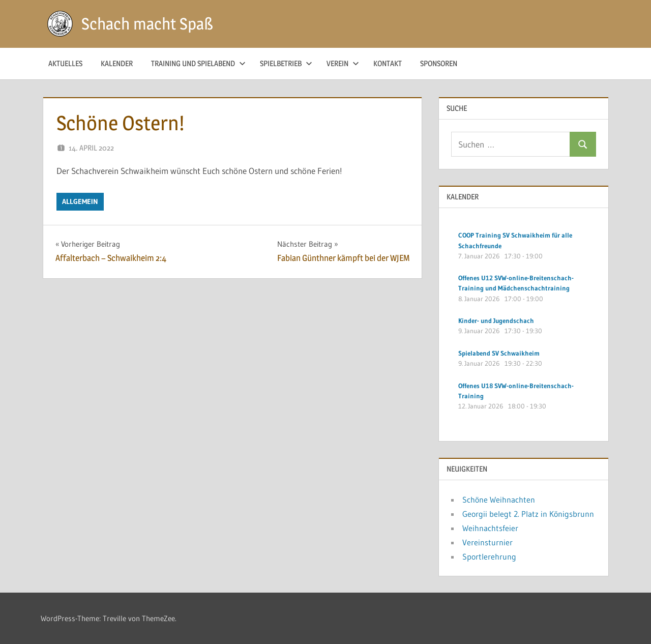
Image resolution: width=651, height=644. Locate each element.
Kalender (117, 63)
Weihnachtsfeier (490, 528)
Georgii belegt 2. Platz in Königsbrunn (528, 514)
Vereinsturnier (487, 542)
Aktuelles (65, 63)
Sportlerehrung (489, 557)
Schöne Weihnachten (499, 500)
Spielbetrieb (286, 63)
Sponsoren (439, 63)
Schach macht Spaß (147, 24)
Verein (343, 63)
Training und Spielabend (198, 63)
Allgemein (80, 201)
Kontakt (388, 63)
